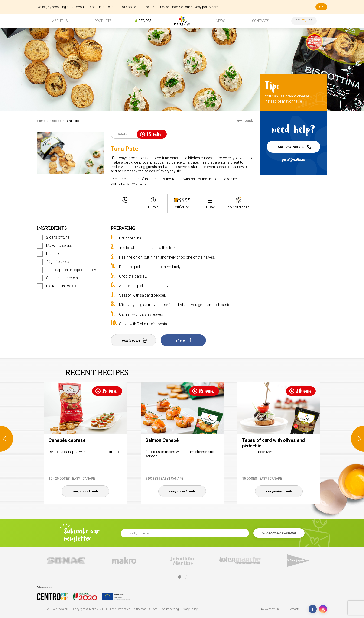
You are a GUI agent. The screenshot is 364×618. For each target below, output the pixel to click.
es (310, 21)
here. (215, 7)
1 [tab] (180, 577)
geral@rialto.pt (294, 160)
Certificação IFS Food (145, 609)
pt (298, 21)
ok (321, 7)
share (183, 340)
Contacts (294, 609)
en (304, 21)
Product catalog (169, 609)
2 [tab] (186, 577)
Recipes (55, 121)
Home (41, 121)
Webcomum (272, 609)
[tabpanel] (66, 561)
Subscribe (279, 533)
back (245, 121)
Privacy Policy (189, 609)
